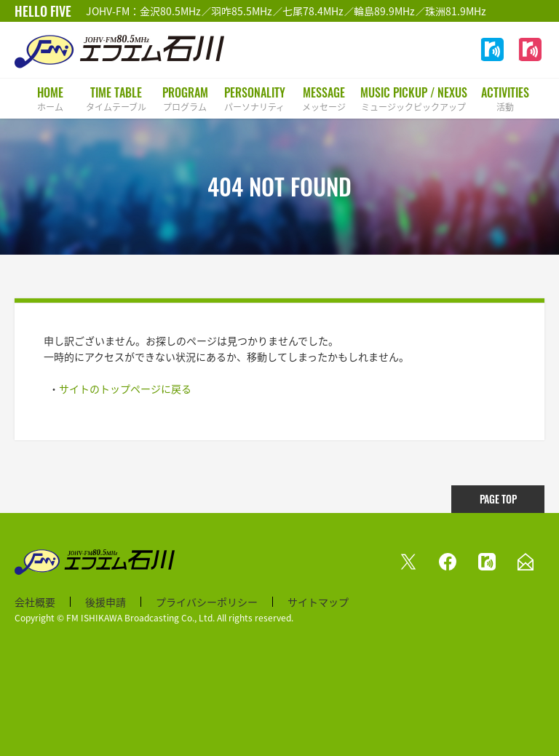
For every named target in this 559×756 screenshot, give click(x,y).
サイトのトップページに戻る (125, 389)
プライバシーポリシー (207, 602)
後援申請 (106, 602)
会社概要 (35, 602)
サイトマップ (318, 602)
